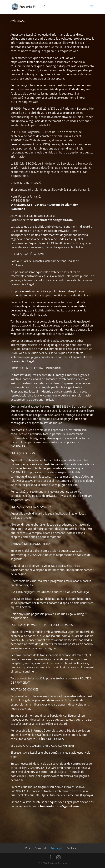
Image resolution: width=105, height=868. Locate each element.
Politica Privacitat (36, 848)
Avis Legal (56, 848)
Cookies (71, 848)
